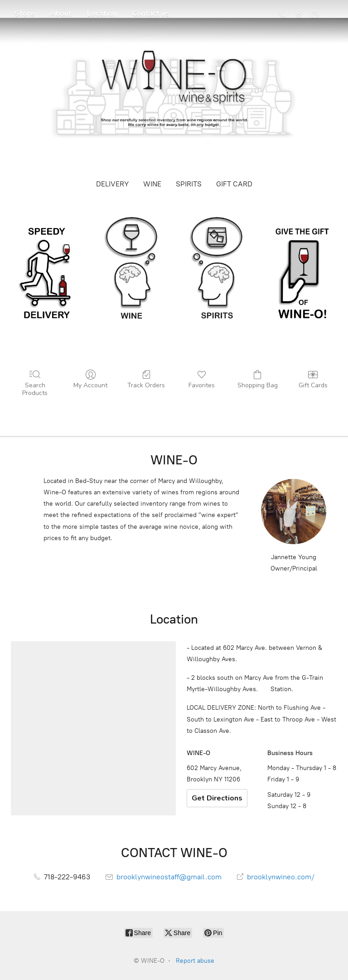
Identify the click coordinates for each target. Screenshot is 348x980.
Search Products (35, 383)
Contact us (151, 14)
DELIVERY (112, 184)
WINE (152, 184)
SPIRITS (189, 184)
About (61, 14)
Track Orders (146, 379)
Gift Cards (313, 379)
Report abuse (195, 961)
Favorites (202, 379)
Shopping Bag (258, 379)
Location (102, 14)
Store (24, 14)
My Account (90, 379)
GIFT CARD (234, 184)
